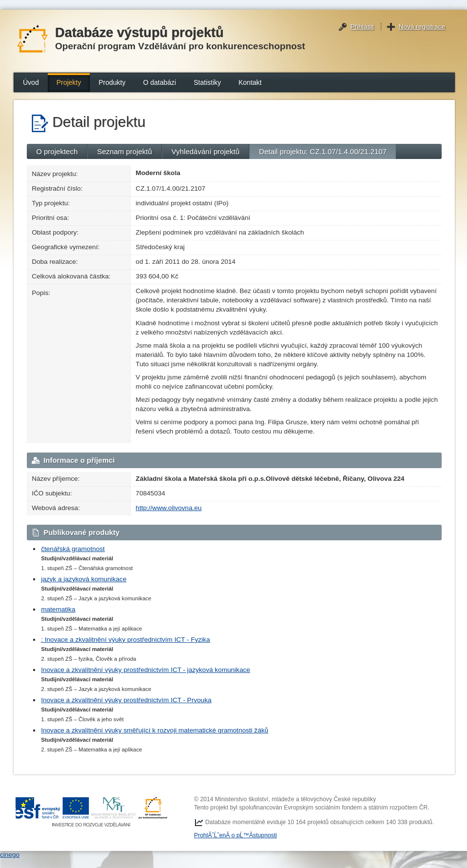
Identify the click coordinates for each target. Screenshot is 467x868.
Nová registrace (422, 27)
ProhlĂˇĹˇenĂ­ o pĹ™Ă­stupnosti (235, 835)
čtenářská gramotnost (73, 549)
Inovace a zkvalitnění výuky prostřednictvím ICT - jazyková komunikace (146, 670)
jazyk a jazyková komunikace (84, 579)
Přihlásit (362, 27)
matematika (58, 609)
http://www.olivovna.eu (168, 508)
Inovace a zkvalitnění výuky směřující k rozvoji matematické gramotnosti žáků (155, 730)
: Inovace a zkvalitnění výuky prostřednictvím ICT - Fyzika (126, 640)
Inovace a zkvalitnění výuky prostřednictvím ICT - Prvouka (126, 700)
